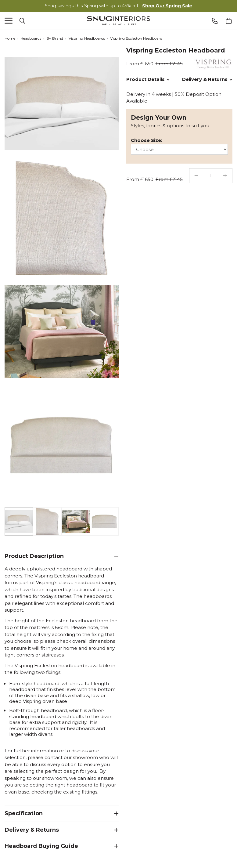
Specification (24, 813)
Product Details (145, 79)
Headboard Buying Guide (41, 846)
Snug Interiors (118, 21)
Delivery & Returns (32, 830)
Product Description (34, 556)
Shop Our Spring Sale (167, 6)
